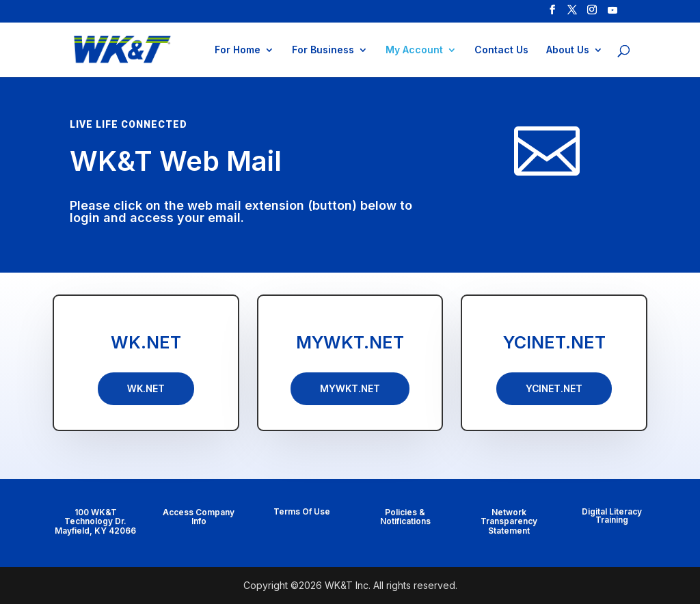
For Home (238, 50)
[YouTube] (612, 14)
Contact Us (501, 50)
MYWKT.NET (350, 342)
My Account (414, 50)
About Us (568, 50)
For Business (323, 50)
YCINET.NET (554, 342)
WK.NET (146, 342)
